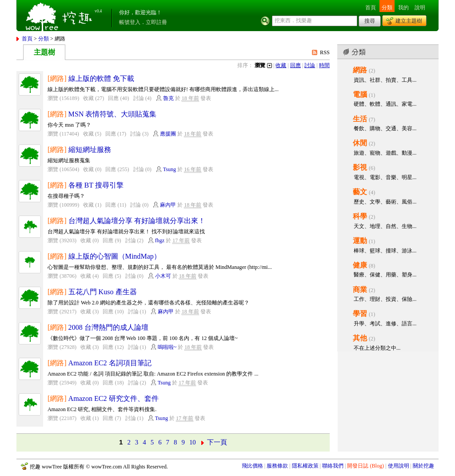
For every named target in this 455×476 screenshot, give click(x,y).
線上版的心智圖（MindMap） (115, 256)
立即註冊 (156, 22)
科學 (360, 216)
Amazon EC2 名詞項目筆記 (110, 363)
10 (193, 442)
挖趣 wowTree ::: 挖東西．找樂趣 (60, 16)
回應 (295, 65)
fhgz (160, 240)
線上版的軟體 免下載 (101, 78)
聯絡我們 (333, 466)
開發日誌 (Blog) (365, 466)
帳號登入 (130, 22)
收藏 (281, 65)
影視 (360, 167)
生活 (360, 119)
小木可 (163, 276)
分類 (387, 8)
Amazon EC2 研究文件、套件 (114, 398)
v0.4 (98, 11)
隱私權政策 (305, 466)
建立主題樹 (409, 21)
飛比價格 (252, 466)
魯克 (168, 98)
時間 (324, 65)
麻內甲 (168, 205)
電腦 (360, 94)
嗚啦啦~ (167, 347)
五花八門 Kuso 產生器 (103, 292)
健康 (360, 265)
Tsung (170, 169)
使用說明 (399, 466)
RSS (325, 52)
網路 (360, 70)
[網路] (57, 78)
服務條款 (277, 466)
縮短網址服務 (90, 150)
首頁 (371, 8)
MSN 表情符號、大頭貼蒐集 (113, 114)
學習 (360, 314)
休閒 (360, 143)
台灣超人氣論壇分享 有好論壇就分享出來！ (137, 221)
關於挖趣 (423, 466)
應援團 (168, 134)
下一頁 (217, 442)
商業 (360, 290)
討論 (310, 65)
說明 (420, 8)
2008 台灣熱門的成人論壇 (108, 327)
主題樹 (44, 52)
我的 (403, 8)
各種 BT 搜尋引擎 (96, 185)
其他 (360, 338)
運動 (360, 241)
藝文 (360, 192)
